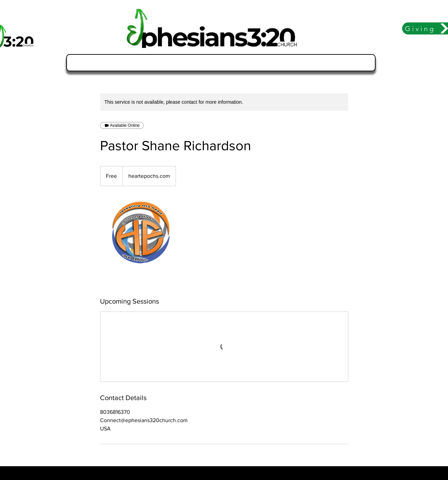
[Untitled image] (140, 241)
